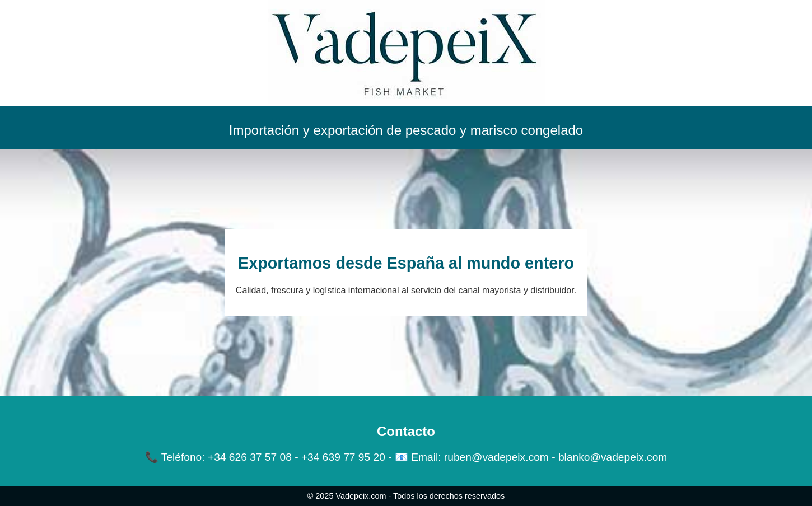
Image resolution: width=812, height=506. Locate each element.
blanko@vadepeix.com (613, 457)
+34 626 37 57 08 (250, 457)
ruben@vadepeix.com (496, 457)
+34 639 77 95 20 (343, 457)
